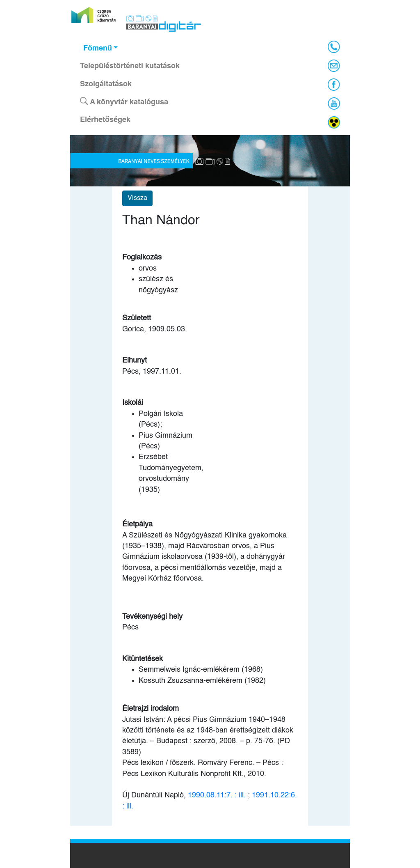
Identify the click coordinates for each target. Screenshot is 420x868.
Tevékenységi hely (152, 617)
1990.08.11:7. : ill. (217, 795)
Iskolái (133, 403)
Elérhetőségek (105, 120)
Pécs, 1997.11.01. (152, 372)
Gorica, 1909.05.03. (155, 329)
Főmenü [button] (98, 48)
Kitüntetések (143, 659)
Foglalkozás (142, 257)
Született (137, 318)
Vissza (137, 198)
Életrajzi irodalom (151, 709)
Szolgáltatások (106, 84)
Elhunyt (135, 361)
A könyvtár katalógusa (124, 101)
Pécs (130, 627)
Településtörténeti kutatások (130, 66)
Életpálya (137, 524)
